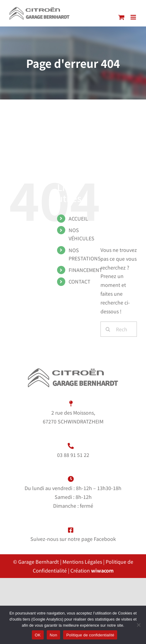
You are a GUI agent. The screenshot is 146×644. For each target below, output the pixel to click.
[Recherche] (108, 329)
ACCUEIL (78, 218)
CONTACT (80, 281)
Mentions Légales (82, 562)
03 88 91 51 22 (73, 455)
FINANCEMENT (85, 270)
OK (38, 635)
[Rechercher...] (119, 329)
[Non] (138, 625)
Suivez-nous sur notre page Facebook (73, 539)
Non (54, 635)
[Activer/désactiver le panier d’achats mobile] (121, 17)
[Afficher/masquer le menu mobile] (134, 17)
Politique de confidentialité (90, 635)
